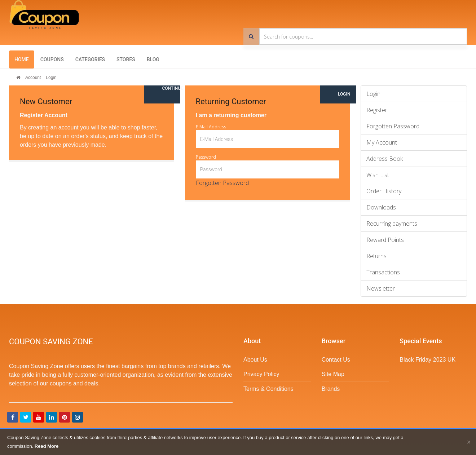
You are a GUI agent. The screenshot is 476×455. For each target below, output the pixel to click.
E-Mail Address (211, 127)
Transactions (383, 272)
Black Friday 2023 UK (427, 360)
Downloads (381, 207)
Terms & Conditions (268, 389)
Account (33, 78)
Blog (153, 59)
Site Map (333, 374)
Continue (171, 88)
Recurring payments (392, 224)
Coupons (52, 59)
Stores (126, 59)
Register (377, 110)
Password (206, 157)
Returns (376, 256)
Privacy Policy (261, 374)
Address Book (385, 159)
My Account (382, 142)
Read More (47, 446)
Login (51, 78)
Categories (90, 59)
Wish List (378, 175)
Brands (331, 389)
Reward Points (385, 240)
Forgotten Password (222, 183)
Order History (384, 191)
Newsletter (381, 288)
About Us (255, 360)
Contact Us (336, 360)
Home (22, 59)
